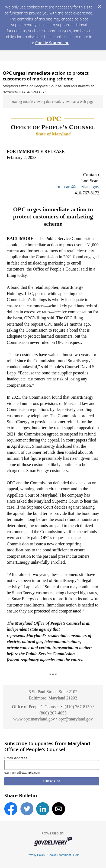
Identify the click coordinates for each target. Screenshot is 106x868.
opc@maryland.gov (76, 719)
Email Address (16, 758)
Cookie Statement (52, 43)
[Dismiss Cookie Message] (99, 5)
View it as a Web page (78, 102)
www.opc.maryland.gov (34, 719)
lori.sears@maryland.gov (77, 187)
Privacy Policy (36, 855)
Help (76, 855)
